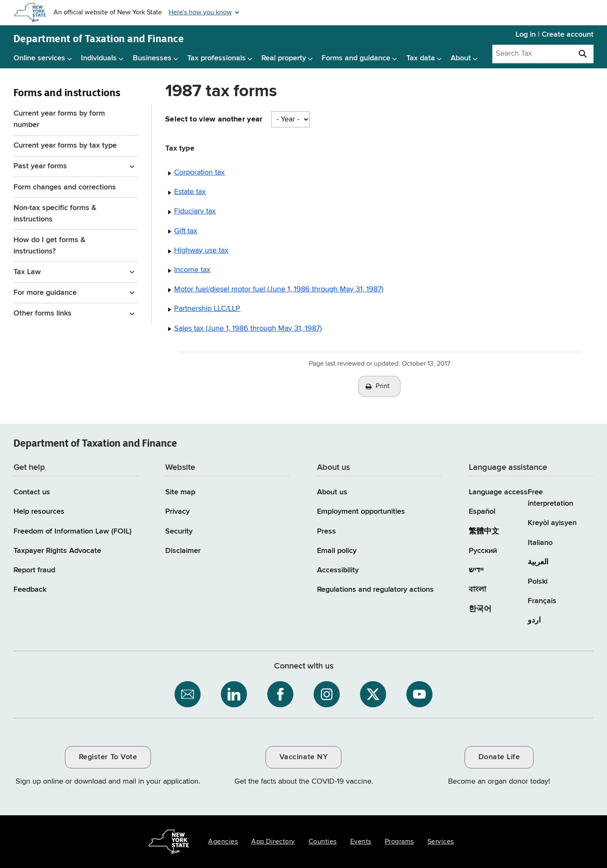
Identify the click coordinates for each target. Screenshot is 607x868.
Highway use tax (201, 251)
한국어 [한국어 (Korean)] (480, 609)
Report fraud (34, 570)
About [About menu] (461, 58)
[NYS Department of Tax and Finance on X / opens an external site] (373, 694)
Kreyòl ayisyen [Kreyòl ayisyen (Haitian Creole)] (552, 523)
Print (383, 386)
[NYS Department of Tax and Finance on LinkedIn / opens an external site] (234, 694)
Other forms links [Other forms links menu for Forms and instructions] (43, 313)
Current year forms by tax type (65, 146)
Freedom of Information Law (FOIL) (73, 531)
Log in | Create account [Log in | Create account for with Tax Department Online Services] (555, 35)
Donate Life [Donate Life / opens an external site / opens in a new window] (499, 757)
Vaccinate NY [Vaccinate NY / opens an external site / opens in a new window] (303, 757)
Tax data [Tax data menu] (421, 58)
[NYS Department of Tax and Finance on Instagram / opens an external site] (327, 694)
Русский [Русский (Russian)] (483, 551)
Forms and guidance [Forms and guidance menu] (356, 58)
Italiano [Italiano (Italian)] (540, 543)
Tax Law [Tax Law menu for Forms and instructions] (27, 272)
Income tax (192, 270)
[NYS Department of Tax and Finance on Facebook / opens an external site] (280, 694)
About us (332, 492)
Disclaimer (183, 551)
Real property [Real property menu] (284, 58)
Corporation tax (199, 173)
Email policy (337, 551)
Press (326, 531)
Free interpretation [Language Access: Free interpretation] (551, 498)
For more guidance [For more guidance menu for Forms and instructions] (45, 293)
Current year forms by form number (59, 119)
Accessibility (338, 570)
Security (179, 531)
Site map (180, 492)
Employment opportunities (361, 512)
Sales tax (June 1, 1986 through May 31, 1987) (248, 329)
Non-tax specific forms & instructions (55, 214)
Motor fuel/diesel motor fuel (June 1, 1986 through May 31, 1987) (279, 289)
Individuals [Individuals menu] (99, 58)
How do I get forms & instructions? (50, 246)
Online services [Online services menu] (39, 58)
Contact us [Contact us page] (32, 492)
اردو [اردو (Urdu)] (534, 620)
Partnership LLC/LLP (207, 309)
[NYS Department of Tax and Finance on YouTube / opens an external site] (419, 694)
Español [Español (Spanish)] (482, 512)
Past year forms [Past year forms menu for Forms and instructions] (40, 166)
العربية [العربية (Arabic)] (538, 562)
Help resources (39, 512)
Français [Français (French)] (542, 601)
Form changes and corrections (65, 187)
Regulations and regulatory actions (375, 590)
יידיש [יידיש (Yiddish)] (476, 570)
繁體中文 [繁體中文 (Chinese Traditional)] (484, 531)
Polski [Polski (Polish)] (538, 582)
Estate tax (190, 192)
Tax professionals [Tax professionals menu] (216, 58)
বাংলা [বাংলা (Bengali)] (477, 590)
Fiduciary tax (195, 211)
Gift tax (186, 231)
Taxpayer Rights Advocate (57, 551)
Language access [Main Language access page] (498, 492)
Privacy (177, 512)
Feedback (30, 590)
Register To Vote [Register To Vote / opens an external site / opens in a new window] (108, 757)
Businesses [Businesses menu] (152, 58)
